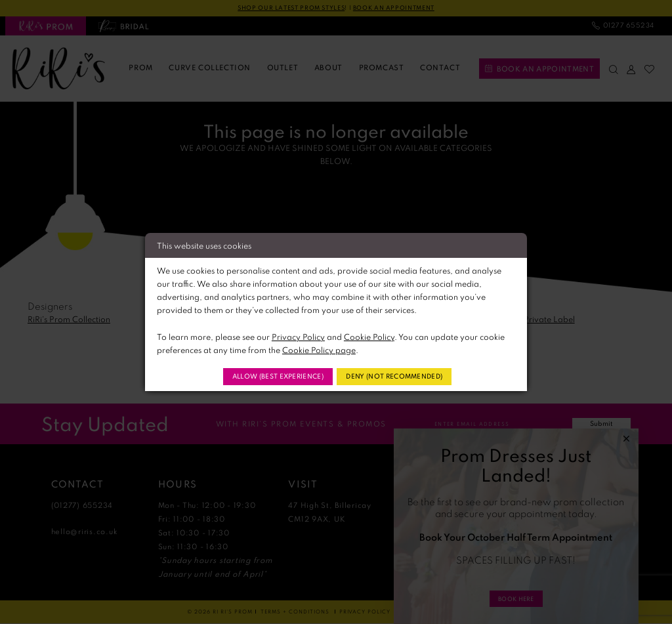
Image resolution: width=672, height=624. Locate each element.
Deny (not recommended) (402, 376)
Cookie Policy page (319, 348)
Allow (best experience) (270, 376)
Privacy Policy (298, 335)
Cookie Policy (369, 335)
